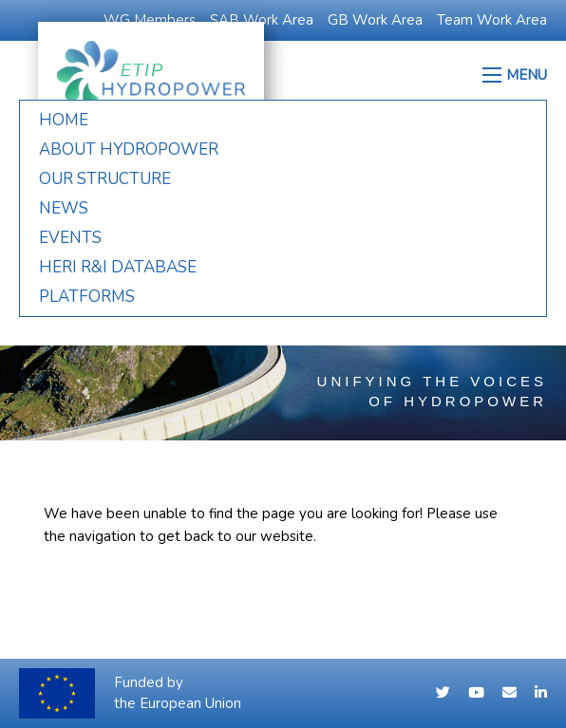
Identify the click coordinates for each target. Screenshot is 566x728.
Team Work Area (492, 20)
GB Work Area (375, 20)
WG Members (150, 20)
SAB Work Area (262, 20)
